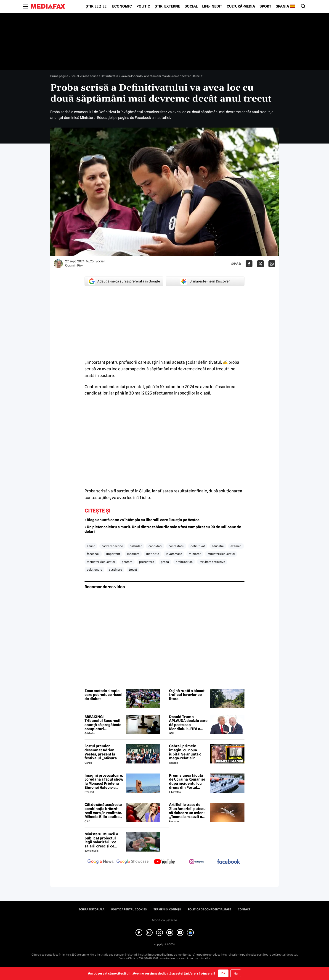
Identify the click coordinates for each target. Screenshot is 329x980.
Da (223, 973)
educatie (218, 546)
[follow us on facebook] (228, 862)
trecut (133, 570)
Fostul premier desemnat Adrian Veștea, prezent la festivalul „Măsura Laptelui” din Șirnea (102, 752)
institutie (153, 554)
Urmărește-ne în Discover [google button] (205, 281)
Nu (236, 973)
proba (165, 562)
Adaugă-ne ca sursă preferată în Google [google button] (124, 281)
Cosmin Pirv (74, 265)
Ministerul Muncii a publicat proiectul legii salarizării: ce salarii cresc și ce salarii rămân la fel (101, 840)
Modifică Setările (164, 920)
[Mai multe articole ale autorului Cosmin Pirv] (58, 264)
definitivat (198, 546)
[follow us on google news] (101, 862)
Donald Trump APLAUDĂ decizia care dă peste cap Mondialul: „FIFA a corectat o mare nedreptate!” (188, 723)
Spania (282, 6)
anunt (91, 546)
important (113, 554)
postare (127, 562)
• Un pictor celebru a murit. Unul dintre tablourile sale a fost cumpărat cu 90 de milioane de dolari (163, 529)
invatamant (174, 554)
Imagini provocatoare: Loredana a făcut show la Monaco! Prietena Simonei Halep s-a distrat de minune (104, 781)
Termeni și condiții (167, 909)
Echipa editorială (92, 909)
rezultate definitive (212, 562)
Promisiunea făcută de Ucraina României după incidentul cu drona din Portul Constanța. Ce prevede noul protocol (188, 781)
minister (195, 554)
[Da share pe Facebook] (249, 264)
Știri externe (167, 6)
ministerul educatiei (221, 554)
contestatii (176, 546)
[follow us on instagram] (196, 862)
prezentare (147, 562)
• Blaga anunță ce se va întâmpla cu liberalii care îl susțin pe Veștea (142, 520)
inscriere (133, 554)
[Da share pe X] (260, 264)
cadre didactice (112, 546)
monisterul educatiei (101, 562)
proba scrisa (184, 562)
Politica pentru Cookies (129, 909)
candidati (155, 546)
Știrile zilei (97, 6)
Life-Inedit (212, 6)
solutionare (94, 570)
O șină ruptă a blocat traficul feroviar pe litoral (187, 695)
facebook (93, 554)
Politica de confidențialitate (210, 909)
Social (191, 6)
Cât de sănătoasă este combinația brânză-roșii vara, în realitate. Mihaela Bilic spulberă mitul (104, 811)
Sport (265, 6)
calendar (136, 546)
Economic (122, 6)
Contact (244, 909)
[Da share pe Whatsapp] (272, 264)
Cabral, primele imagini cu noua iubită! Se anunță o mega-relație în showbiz (185, 752)
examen (236, 546)
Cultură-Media (241, 6)
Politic (143, 6)
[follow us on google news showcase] (133, 862)
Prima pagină (59, 76)
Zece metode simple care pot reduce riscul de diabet (103, 695)
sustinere (115, 570)
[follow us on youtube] (164, 862)
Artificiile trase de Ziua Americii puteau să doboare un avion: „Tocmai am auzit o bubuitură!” (187, 811)
